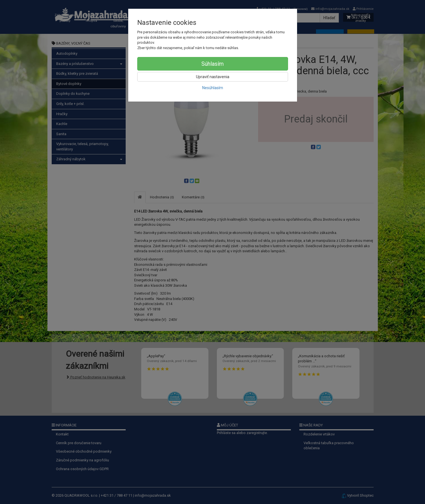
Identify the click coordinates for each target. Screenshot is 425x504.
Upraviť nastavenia (213, 77)
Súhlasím (212, 64)
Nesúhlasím (213, 88)
